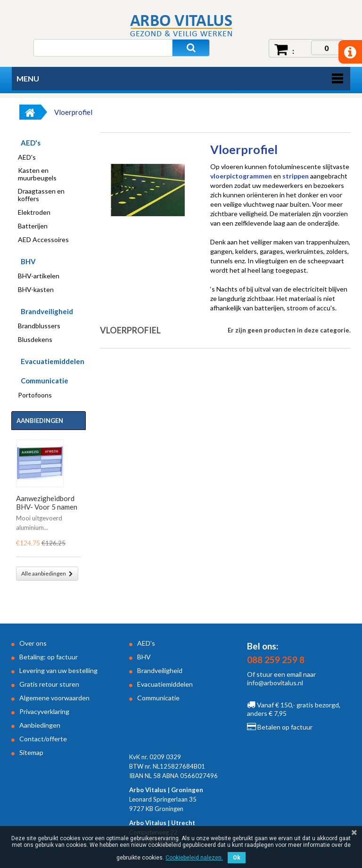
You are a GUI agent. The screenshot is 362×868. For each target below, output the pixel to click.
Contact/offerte (43, 739)
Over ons (33, 643)
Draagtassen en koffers (41, 195)
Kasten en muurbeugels (37, 174)
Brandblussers (39, 326)
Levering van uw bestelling (58, 670)
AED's (31, 143)
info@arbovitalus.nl (275, 683)
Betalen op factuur (280, 727)
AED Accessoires (43, 240)
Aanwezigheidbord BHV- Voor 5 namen (47, 503)
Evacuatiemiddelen (53, 361)
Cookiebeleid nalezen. (194, 858)
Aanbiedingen (40, 421)
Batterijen (33, 226)
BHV (28, 261)
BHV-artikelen (39, 276)
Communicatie (45, 381)
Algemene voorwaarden (54, 698)
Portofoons (35, 395)
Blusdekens (35, 340)
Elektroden (34, 212)
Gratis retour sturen (49, 684)
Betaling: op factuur (49, 657)
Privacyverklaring (44, 711)
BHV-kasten (36, 290)
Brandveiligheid (47, 311)
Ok (237, 858)
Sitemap (31, 752)
